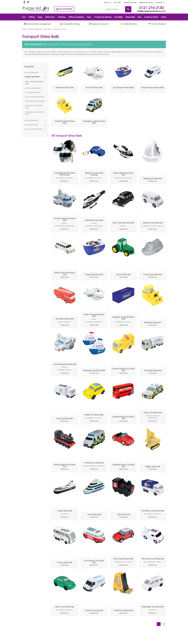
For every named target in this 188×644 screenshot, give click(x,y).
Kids (140, 17)
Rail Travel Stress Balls (33, 88)
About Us (107, 2)
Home (24, 29)
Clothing (61, 17)
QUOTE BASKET (64, 9)
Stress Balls (130, 17)
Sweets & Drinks (151, 17)
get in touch (123, 52)
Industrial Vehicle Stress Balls (34, 106)
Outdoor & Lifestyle (103, 17)
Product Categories (35, 29)
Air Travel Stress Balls (33, 92)
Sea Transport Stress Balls (35, 97)
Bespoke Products (146, 2)
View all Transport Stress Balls (34, 83)
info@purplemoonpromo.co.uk (151, 11)
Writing (32, 17)
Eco (24, 17)
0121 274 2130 (151, 8)
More (164, 17)
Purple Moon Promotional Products (36, 9)
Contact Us (160, 2)
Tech (89, 17)
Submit (128, 9)
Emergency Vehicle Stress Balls (35, 113)
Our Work (117, 2)
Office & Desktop (76, 17)
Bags (40, 17)
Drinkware (50, 17)
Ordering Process (130, 2)
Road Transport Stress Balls (35, 101)
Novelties (118, 17)
